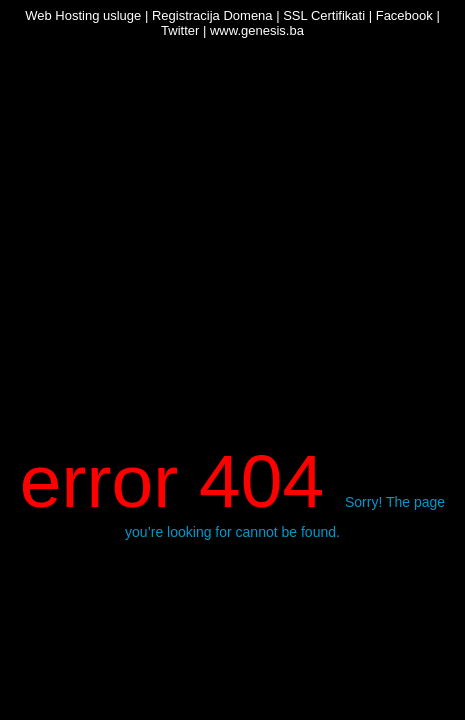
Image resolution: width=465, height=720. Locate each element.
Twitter (180, 30)
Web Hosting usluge (83, 15)
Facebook (404, 15)
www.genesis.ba (257, 30)
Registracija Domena (212, 15)
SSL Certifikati (324, 15)
